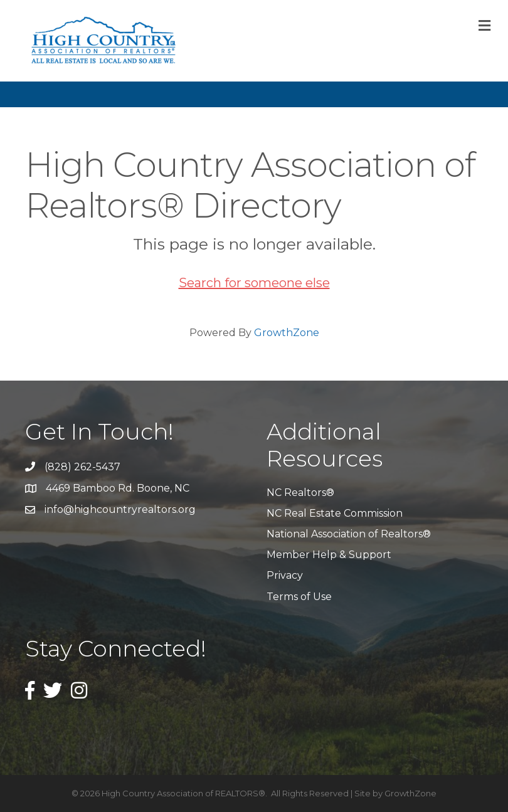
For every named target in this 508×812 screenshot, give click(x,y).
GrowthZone (287, 333)
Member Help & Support (329, 555)
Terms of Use (299, 597)
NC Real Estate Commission (335, 513)
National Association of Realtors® (349, 534)
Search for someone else (254, 283)
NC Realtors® (300, 493)
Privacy (285, 575)
